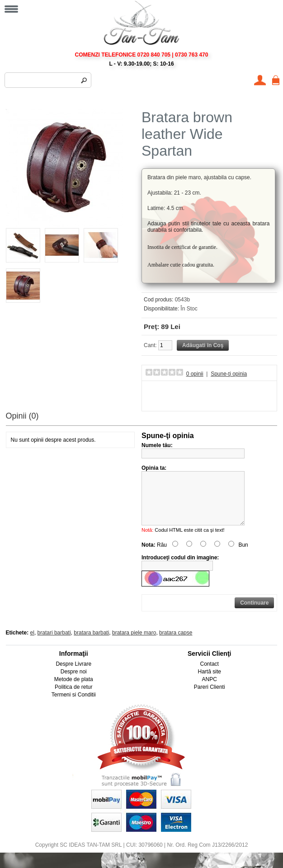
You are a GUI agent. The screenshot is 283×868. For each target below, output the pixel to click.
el (32, 644)
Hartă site (210, 682)
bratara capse (176, 644)
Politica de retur (73, 698)
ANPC (210, 690)
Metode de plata (74, 690)
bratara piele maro (134, 644)
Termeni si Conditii (74, 706)
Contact (210, 675)
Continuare (254, 614)
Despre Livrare (73, 675)
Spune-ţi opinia (229, 374)
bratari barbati (54, 644)
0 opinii (195, 374)
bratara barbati (91, 644)
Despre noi (74, 682)
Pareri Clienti (210, 698)
